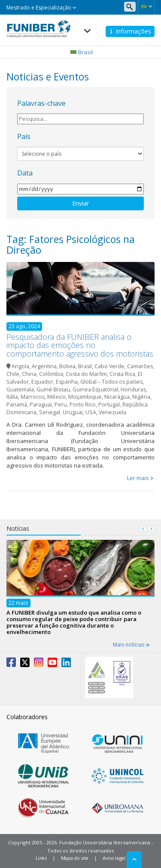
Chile (13, 374)
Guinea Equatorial (95, 389)
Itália (12, 397)
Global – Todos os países (111, 382)
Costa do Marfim (86, 374)
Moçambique (85, 397)
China (29, 374)
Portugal (109, 405)
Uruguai (73, 412)
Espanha (67, 382)
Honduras (133, 389)
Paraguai (41, 405)
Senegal (50, 412)
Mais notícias (131, 645)
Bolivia (67, 366)
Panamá (17, 405)
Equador (42, 382)
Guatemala (20, 389)
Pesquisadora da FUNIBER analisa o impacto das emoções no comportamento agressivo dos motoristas (80, 345)
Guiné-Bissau (53, 389)
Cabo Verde (109, 366)
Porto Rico (83, 405)
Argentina (44, 366)
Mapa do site (75, 858)
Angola (20, 366)
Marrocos (33, 397)
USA (91, 412)
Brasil (85, 366)
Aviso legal (114, 858)
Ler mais (138, 478)
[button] (146, 6)
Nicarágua (117, 397)
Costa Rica (122, 374)
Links (41, 858)
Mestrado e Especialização (41, 8)
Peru (61, 405)
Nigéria (141, 397)
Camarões (140, 366)
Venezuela (112, 412)
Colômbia (51, 374)
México (56, 397)
